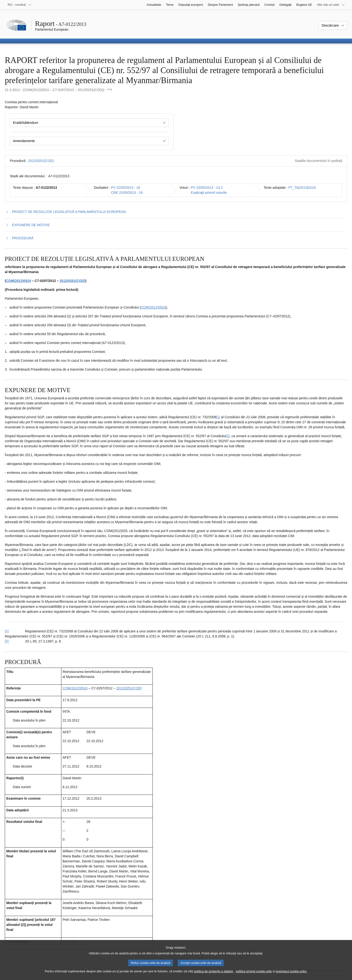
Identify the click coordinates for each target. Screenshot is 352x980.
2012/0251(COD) (41, 161)
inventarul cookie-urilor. (292, 977)
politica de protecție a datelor (214, 977)
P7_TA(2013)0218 (302, 188)
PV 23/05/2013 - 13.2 (207, 188)
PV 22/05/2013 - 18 (126, 188)
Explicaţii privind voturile (209, 193)
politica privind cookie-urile (254, 977)
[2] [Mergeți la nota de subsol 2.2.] (228, 436)
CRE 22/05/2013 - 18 (127, 193)
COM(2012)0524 (18, 281)
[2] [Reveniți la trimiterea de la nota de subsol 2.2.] (7, 641)
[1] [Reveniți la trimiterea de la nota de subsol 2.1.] (7, 631)
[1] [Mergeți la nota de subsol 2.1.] (218, 417)
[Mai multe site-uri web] (331, 5)
